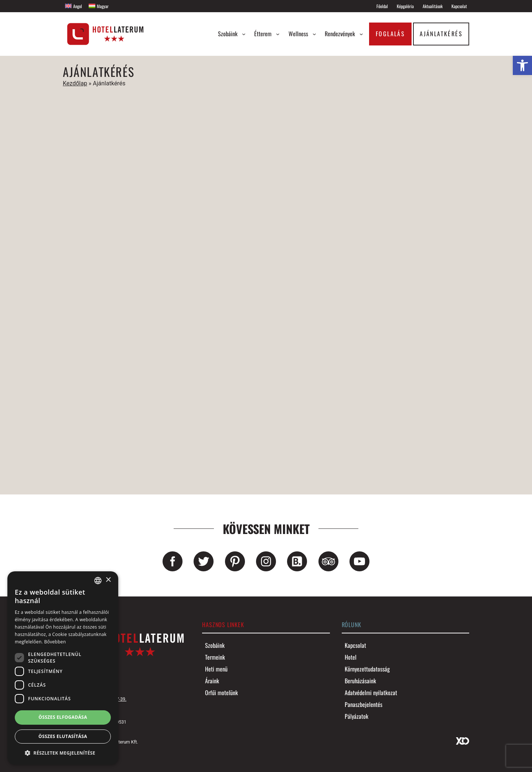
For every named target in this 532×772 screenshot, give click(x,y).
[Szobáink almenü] (244, 34)
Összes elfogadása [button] (63, 717)
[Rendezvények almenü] (361, 34)
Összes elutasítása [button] (63, 736)
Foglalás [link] (390, 34)
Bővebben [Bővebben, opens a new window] (55, 642)
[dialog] (63, 668)
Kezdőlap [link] (75, 83)
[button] (63, 753)
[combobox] (98, 581)
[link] (522, 65)
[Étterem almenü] (278, 34)
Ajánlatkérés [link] (441, 34)
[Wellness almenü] (314, 34)
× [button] (108, 580)
